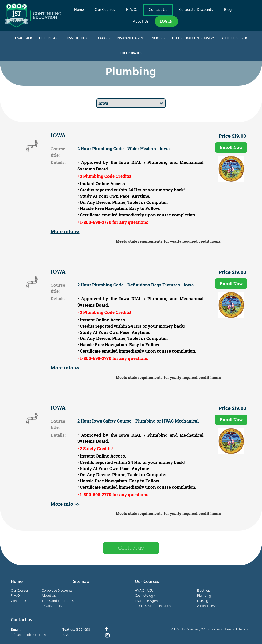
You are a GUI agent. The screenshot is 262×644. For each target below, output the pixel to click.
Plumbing (102, 38)
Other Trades (131, 53)
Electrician (48, 38)
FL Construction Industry (193, 38)
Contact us (131, 548)
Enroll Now (231, 147)
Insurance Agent (131, 38)
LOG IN (166, 21)
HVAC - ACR (24, 38)
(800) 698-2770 (77, 632)
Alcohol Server (234, 38)
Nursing (158, 38)
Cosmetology (76, 38)
